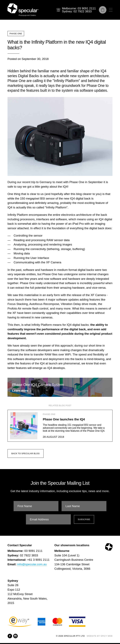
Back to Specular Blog (26, 459)
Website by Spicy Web (100, 636)
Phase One (16, 34)
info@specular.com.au (32, 564)
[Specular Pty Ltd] (23, 10)
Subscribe (84, 519)
